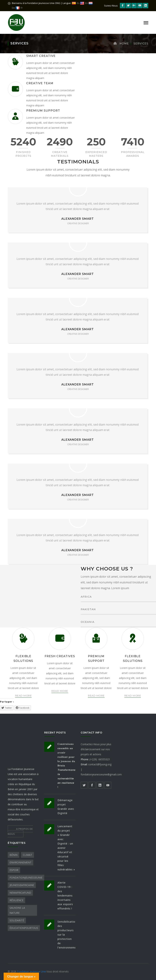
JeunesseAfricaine (22, 885)
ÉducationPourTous (24, 928)
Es (76, 3)
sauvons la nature (17, 910)
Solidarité (17, 920)
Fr (19, 8)
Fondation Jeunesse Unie (32, 971)
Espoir (14, 870)
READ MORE (23, 696)
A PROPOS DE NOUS (20, 831)
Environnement (20, 862)
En (84, 3)
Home (124, 44)
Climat (27, 855)
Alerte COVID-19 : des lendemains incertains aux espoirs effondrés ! (65, 896)
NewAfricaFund (20, 893)
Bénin (13, 855)
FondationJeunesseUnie (26, 878)
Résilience (16, 900)
